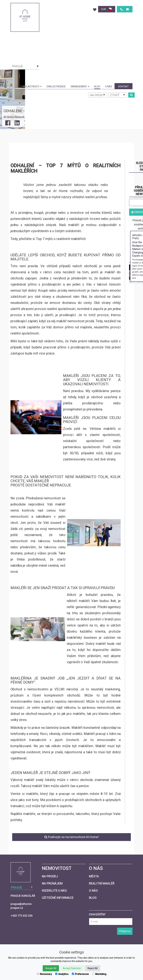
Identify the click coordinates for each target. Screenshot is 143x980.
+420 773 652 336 (22, 916)
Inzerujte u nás (54, 891)
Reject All (93, 968)
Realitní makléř (102, 883)
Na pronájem (52, 883)
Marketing (99, 974)
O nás (109, 87)
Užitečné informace (58, 898)
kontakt (124, 87)
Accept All (51, 968)
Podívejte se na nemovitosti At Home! (72, 837)
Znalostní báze (56, 87)
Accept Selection (72, 968)
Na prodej (50, 876)
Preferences (80, 974)
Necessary (44, 974)
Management (80, 87)
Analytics (62, 974)
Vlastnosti (33, 87)
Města (94, 876)
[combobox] (25, 66)
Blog (97, 87)
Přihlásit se (125, 931)
